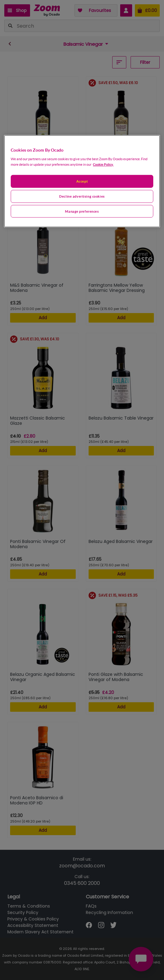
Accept (82, 181)
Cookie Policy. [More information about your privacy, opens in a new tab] (103, 164)
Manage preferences (82, 211)
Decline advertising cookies (82, 196)
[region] (82, 181)
